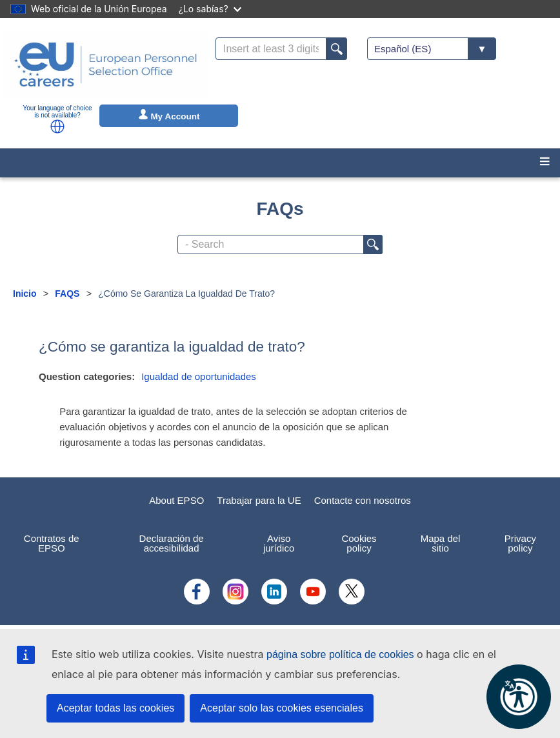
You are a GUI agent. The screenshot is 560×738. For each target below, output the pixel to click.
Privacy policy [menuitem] (520, 543)
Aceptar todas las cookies (115, 708)
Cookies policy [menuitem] (359, 543)
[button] (57, 126)
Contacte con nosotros (363, 500)
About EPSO (176, 500)
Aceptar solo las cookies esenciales (282, 708)
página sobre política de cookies (340, 654)
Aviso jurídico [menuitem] (279, 543)
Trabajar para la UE (259, 500)
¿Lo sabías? (210, 9)
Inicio (25, 294)
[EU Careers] (106, 65)
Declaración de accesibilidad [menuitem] (172, 543)
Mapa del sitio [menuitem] (441, 543)
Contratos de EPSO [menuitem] (52, 543)
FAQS (67, 294)
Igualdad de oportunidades (199, 376)
